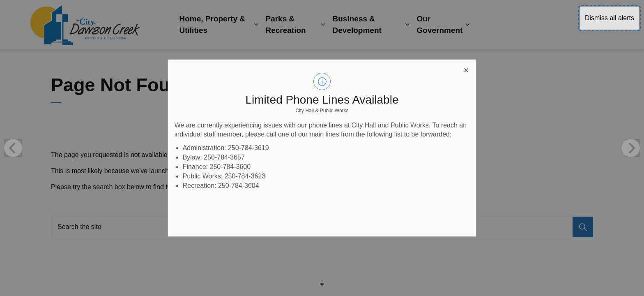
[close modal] (466, 69)
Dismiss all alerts (609, 18)
